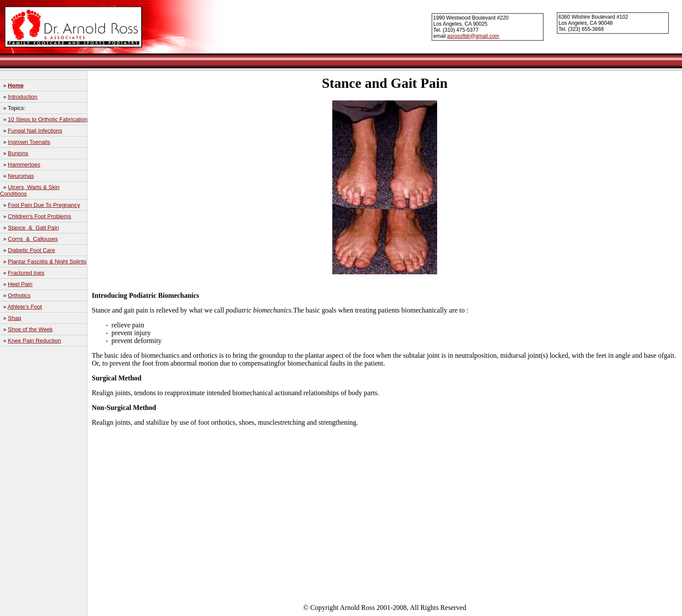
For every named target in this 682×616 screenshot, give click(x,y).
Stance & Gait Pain (33, 228)
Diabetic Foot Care (31, 250)
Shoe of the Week (30, 329)
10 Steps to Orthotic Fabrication (48, 119)
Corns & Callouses (33, 239)
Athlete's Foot (25, 307)
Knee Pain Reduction (34, 341)
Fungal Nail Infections (35, 131)
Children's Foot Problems (40, 216)
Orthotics (19, 295)
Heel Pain (20, 284)
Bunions (18, 153)
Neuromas (21, 176)
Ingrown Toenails (29, 142)
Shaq (14, 318)
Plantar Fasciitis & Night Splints (47, 261)
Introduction (23, 97)
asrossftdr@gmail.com (473, 36)
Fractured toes (26, 273)
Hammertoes (24, 165)
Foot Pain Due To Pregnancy (44, 205)
